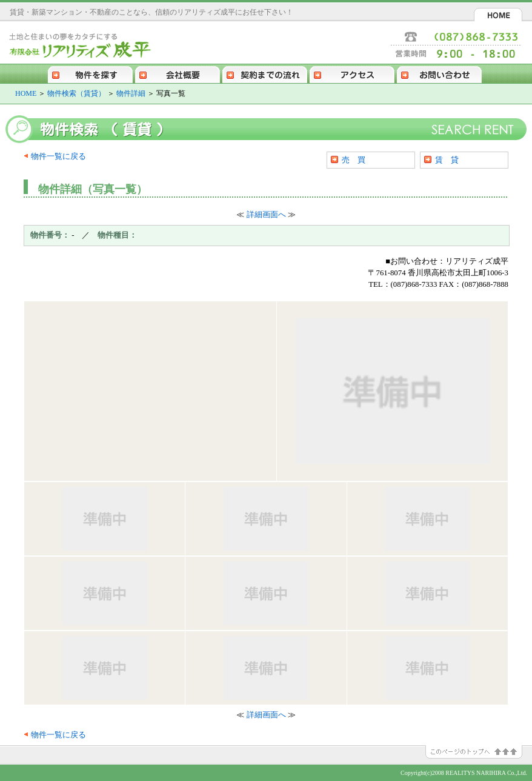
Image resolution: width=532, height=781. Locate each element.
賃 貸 (447, 160)
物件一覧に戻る (58, 156)
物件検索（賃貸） (76, 93)
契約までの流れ (265, 73)
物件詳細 (131, 93)
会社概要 (178, 73)
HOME (498, 15)
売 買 (354, 160)
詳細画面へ (266, 215)
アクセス (352, 73)
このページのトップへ (479, 752)
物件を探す (90, 73)
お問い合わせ (439, 73)
